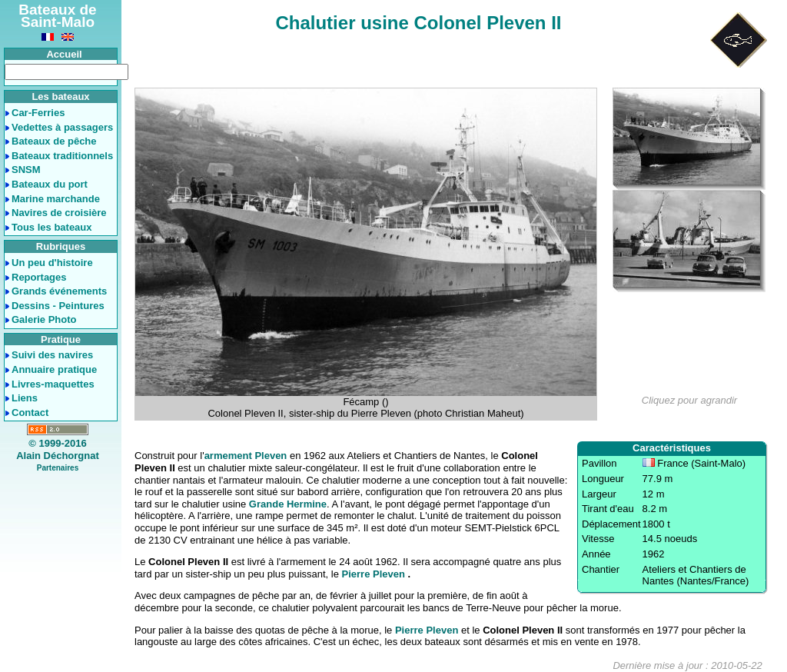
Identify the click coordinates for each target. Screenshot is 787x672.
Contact (30, 413)
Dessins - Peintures (58, 306)
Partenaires (58, 468)
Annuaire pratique (54, 369)
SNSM (26, 170)
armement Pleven (246, 456)
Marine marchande (56, 199)
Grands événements (59, 291)
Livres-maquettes (53, 384)
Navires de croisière (59, 213)
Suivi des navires (52, 355)
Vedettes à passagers (62, 127)
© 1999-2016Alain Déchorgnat (58, 449)
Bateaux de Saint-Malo (57, 16)
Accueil (64, 54)
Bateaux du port (50, 184)
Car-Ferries (38, 113)
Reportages (39, 277)
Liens (25, 398)
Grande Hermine (288, 504)
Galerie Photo (44, 319)
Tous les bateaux (52, 227)
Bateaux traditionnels (62, 156)
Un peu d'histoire (52, 263)
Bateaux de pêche (54, 141)
